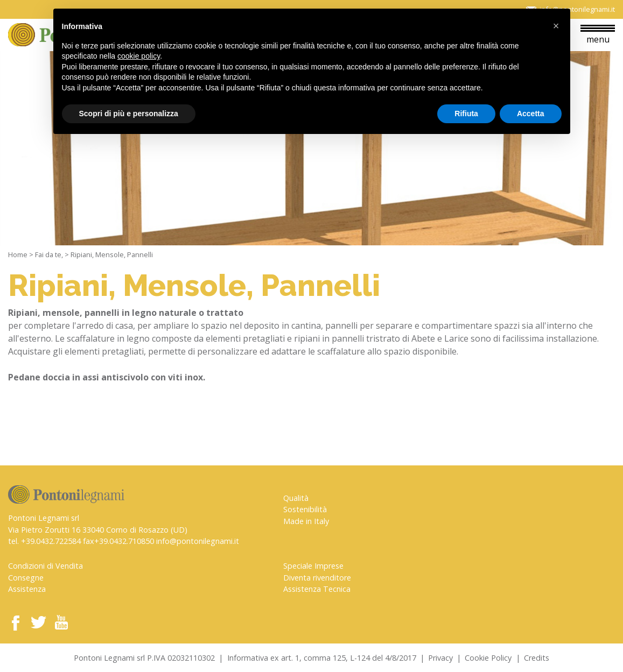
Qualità (296, 498)
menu (598, 35)
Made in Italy (306, 521)
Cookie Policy (488, 658)
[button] (556, 26)
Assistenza (27, 589)
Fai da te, (49, 254)
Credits (537, 658)
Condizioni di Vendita (45, 566)
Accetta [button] (531, 114)
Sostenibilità (305, 509)
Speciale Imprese (313, 566)
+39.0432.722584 (51, 541)
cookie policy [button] (139, 56)
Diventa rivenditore (317, 578)
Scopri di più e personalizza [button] (129, 114)
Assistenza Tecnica (317, 589)
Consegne (26, 578)
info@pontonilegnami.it (198, 541)
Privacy (440, 658)
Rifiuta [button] (466, 114)
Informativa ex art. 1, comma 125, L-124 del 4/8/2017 (322, 658)
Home (18, 254)
